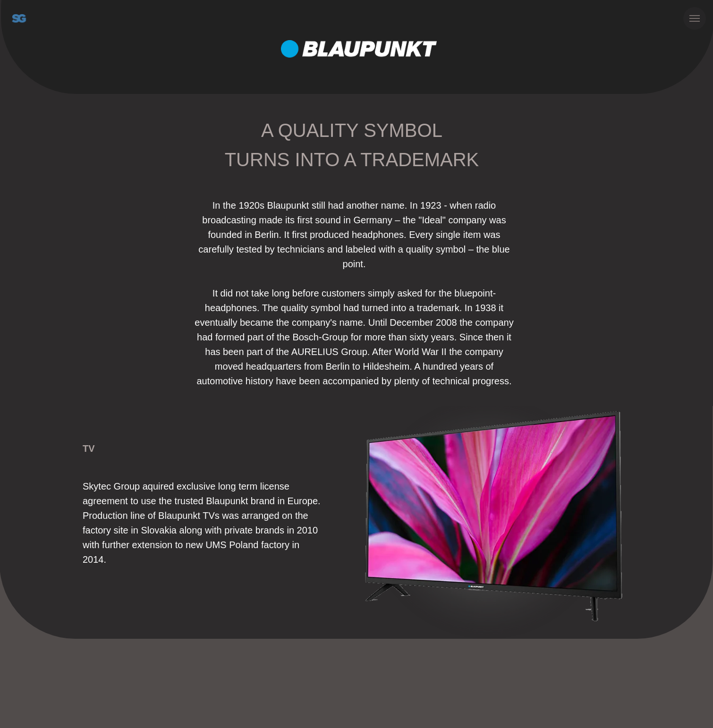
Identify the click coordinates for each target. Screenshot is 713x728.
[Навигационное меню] (695, 18)
